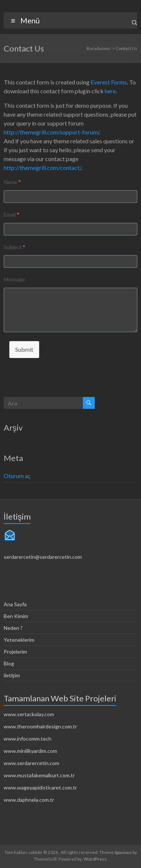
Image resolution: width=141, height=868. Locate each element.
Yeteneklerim (19, 640)
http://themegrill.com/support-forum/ (51, 132)
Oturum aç (17, 476)
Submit (24, 349)
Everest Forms (109, 82)
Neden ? (13, 628)
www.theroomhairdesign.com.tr (40, 726)
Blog (9, 663)
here (110, 91)
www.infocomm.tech (28, 739)
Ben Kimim (16, 616)
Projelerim (15, 652)
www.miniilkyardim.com (30, 751)
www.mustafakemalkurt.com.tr (39, 775)
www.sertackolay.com (29, 714)
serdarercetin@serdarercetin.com (43, 557)
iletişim (12, 675)
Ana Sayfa (15, 604)
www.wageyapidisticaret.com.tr (40, 787)
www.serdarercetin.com (31, 763)
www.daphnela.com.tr (29, 800)
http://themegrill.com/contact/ (42, 168)
